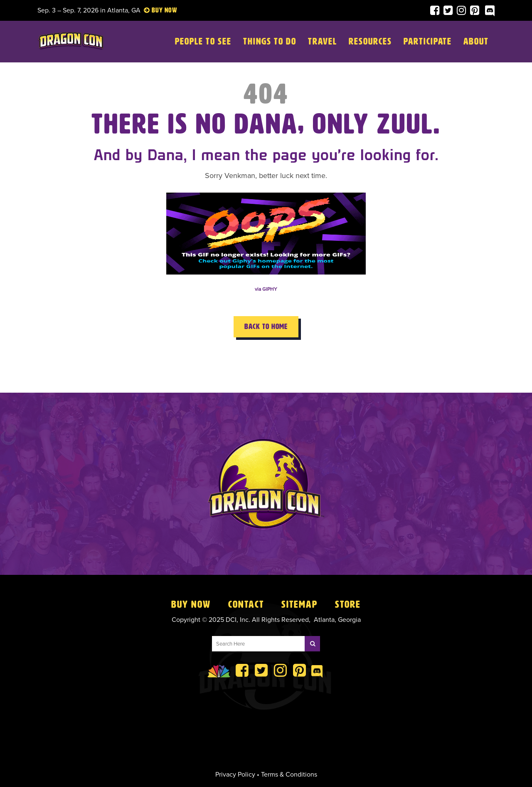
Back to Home (266, 327)
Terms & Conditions (289, 775)
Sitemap (299, 604)
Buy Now (191, 604)
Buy (157, 10)
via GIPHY (266, 289)
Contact (246, 604)
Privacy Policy (235, 775)
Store (348, 604)
